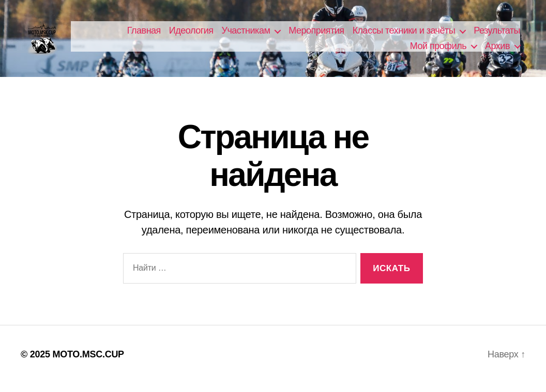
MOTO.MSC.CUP (88, 363)
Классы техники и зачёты (404, 35)
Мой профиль (438, 50)
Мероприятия (316, 35)
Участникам (246, 35)
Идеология (191, 35)
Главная (144, 35)
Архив (497, 50)
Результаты (497, 35)
